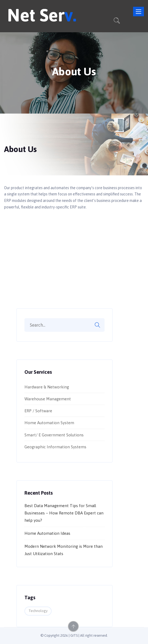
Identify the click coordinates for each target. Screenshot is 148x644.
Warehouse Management (48, 399)
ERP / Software (38, 411)
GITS (74, 635)
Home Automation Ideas (47, 533)
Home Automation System (49, 423)
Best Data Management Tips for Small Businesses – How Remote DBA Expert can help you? (64, 513)
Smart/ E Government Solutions (54, 435)
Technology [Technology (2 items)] (38, 611)
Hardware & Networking (47, 387)
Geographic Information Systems (55, 447)
